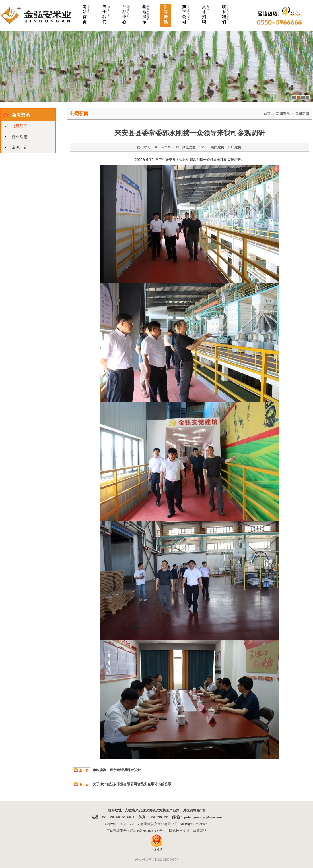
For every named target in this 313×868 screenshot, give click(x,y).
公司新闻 (20, 126)
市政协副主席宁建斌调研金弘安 (117, 770)
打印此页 (234, 147)
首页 (267, 114)
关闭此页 (217, 147)
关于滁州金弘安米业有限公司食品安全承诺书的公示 (132, 784)
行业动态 (20, 137)
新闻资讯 (283, 114)
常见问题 (20, 147)
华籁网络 (200, 831)
